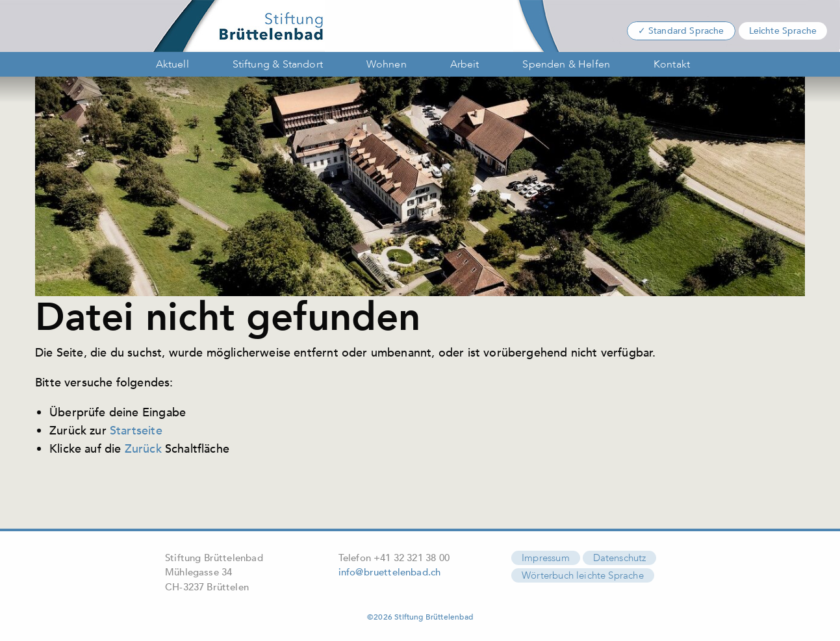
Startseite (136, 431)
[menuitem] (169, 64)
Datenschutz (620, 558)
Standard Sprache (686, 31)
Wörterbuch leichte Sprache (583, 575)
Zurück (143, 449)
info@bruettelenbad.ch (390, 572)
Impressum (546, 558)
